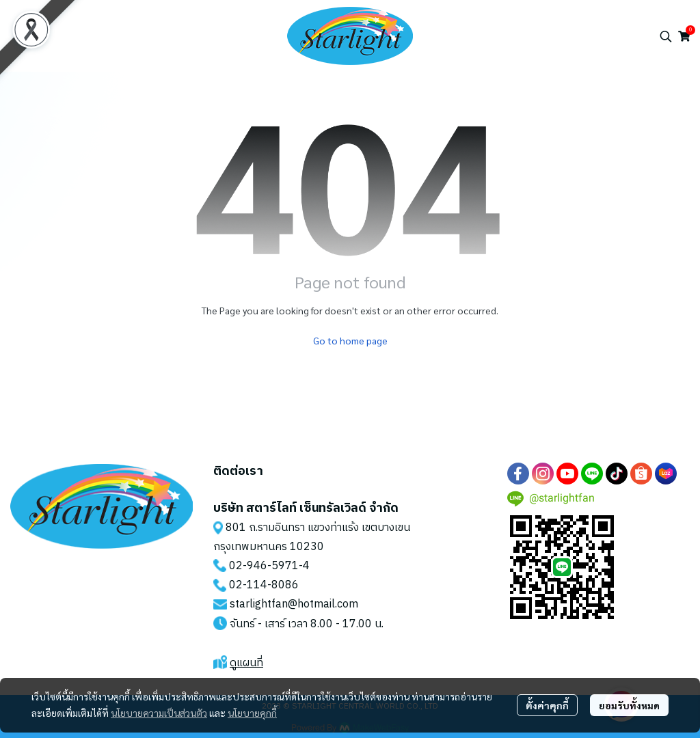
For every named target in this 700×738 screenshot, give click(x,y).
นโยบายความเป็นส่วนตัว (159, 713)
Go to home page (350, 340)
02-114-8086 (264, 585)
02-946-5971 (264, 566)
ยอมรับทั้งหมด (629, 705)
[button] (666, 36)
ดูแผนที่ (246, 663)
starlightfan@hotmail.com (294, 604)
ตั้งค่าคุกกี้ (547, 705)
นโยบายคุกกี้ (252, 713)
